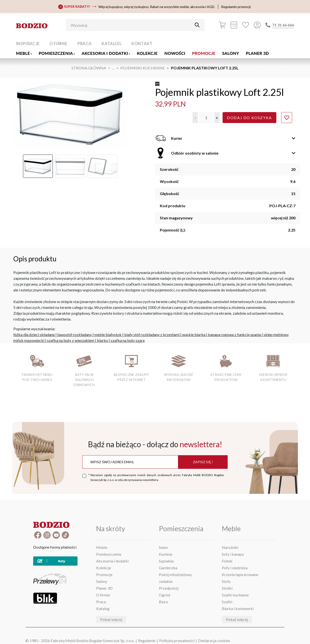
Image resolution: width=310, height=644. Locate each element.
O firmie (58, 44)
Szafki (227, 602)
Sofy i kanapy (233, 554)
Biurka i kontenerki (238, 608)
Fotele (227, 561)
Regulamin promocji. (236, 7)
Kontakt (142, 44)
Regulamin (147, 640)
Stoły (226, 581)
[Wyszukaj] (132, 25)
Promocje (204, 53)
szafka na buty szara (128, 340)
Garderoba (168, 568)
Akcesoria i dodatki (106, 53)
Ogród (164, 595)
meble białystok (108, 334)
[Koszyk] (222, 25)
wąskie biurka (194, 334)
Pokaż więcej (111, 619)
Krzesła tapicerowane (240, 574)
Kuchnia (166, 554)
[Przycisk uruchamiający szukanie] (197, 25)
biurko (102, 340)
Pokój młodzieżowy (175, 574)
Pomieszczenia (57, 53)
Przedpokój (169, 588)
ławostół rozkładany (75, 334)
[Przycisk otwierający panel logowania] (257, 25)
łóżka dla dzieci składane (34, 334)
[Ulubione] (246, 25)
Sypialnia (166, 561)
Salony (231, 53)
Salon (163, 547)
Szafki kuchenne (235, 595)
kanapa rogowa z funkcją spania (234, 334)
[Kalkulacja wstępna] (234, 25)
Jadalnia (166, 581)
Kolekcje (147, 53)
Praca (85, 44)
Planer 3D (257, 53)
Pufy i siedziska (235, 568)
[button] (195, 118)
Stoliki (227, 588)
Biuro (163, 602)
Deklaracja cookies (214, 640)
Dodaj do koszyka (249, 118)
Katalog (111, 44)
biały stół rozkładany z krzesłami (152, 334)
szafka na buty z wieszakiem (71, 340)
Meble (24, 53)
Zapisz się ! (203, 462)
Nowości (175, 53)
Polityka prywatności (177, 640)
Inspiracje (28, 44)
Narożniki (230, 547)
